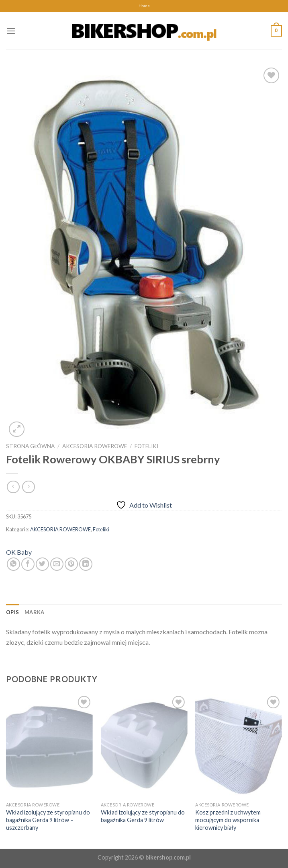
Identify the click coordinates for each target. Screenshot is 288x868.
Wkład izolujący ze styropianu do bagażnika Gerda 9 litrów (143, 816)
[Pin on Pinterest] (71, 564)
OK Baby (19, 552)
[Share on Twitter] (42, 564)
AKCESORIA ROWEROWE (95, 446)
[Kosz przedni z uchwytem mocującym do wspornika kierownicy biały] (239, 746)
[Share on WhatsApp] (13, 564)
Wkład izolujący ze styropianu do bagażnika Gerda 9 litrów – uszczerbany (48, 820)
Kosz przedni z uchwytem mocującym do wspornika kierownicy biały (228, 820)
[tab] (12, 612)
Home (144, 6)
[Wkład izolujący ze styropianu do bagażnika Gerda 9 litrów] (144, 746)
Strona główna (30, 446)
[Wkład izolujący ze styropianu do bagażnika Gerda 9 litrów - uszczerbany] (49, 746)
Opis (12, 612)
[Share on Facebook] (28, 564)
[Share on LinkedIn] (86, 564)
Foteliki (146, 446)
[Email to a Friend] (57, 564)
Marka (34, 612)
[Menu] (11, 31)
